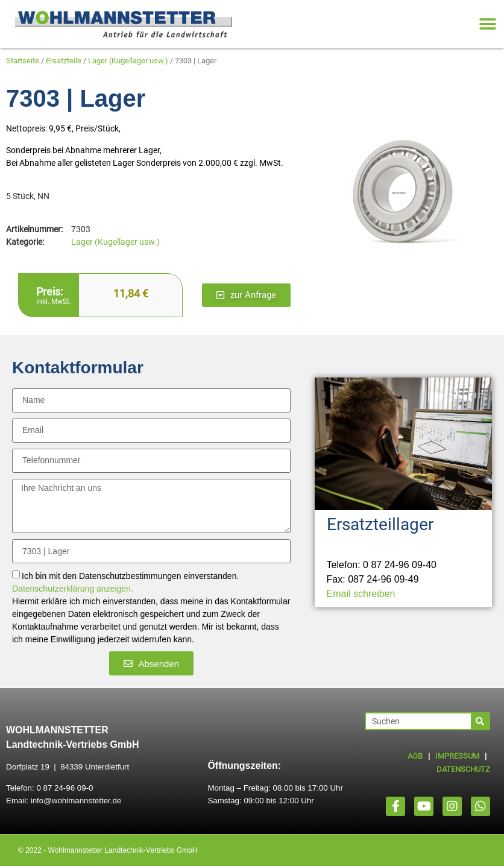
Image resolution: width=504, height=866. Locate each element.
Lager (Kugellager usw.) (128, 61)
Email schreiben (361, 594)
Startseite (23, 61)
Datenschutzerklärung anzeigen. (73, 589)
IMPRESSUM (457, 756)
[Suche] (480, 721)
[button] (487, 24)
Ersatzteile (64, 61)
